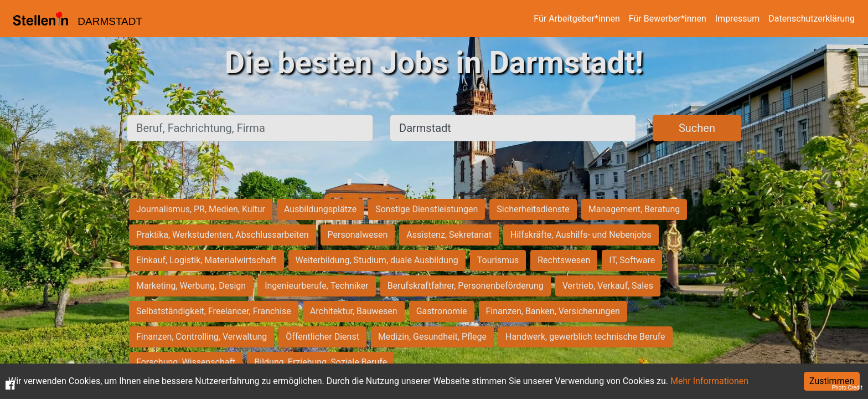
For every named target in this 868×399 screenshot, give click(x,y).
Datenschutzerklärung (812, 19)
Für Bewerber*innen (668, 19)
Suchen (697, 128)
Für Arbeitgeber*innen (577, 19)
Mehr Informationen (709, 381)
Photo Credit (847, 388)
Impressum (738, 19)
